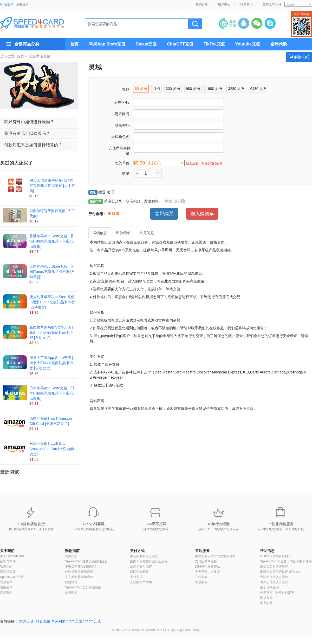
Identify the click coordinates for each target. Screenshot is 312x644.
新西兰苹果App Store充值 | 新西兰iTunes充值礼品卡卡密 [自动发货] (51, 332)
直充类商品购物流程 (79, 577)
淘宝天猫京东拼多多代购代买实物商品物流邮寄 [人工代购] (52, 186)
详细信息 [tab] (100, 233)
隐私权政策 (8, 572)
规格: (126, 89)
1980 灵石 (214, 89)
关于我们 (7, 551)
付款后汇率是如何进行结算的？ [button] (33, 145)
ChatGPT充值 (180, 44)
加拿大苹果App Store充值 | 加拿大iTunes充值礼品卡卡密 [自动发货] (51, 363)
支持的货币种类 (141, 582)
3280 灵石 (236, 89)
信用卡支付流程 (141, 567)
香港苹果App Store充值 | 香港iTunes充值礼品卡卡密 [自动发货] (52, 241)
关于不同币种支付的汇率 (277, 593)
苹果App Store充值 (107, 44)
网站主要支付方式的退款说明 (215, 556)
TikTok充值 (214, 44)
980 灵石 (193, 89)
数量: (126, 174)
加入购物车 (202, 214)
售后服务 (202, 551)
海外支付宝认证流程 (274, 582)
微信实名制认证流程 (144, 556)
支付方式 (137, 551)
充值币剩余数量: (120, 151)
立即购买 (164, 214)
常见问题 (266, 603)
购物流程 (71, 582)
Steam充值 (146, 44)
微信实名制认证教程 (274, 567)
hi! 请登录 (7, 4)
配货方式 (266, 598)
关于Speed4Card (12, 556)
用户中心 (224, 4)
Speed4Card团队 (12, 577)
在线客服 (201, 577)
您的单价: (123, 163)
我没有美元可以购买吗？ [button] (27, 133)
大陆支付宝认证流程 (274, 577)
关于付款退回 (269, 587)
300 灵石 (173, 89)
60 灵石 (141, 89)
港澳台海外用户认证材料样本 (280, 572)
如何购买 (71, 593)
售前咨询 (6, 587)
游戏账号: (123, 114)
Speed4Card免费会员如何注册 (86, 561)
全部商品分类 (27, 44)
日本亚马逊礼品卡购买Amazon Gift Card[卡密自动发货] (52, 449)
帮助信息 (267, 551)
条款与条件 (8, 561)
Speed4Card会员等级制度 (83, 587)
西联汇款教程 (139, 572)
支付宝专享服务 (206, 561)
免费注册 (22, 4)
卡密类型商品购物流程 (81, 567)
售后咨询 (6, 582)
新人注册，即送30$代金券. (204, 163)
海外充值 (27, 621)
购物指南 (72, 551)
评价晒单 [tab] (123, 233)
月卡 (157, 89)
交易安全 (6, 593)
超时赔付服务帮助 (207, 567)
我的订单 (202, 4)
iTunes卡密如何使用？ (276, 556)
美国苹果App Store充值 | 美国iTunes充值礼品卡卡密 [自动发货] (52, 272)
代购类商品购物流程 (79, 572)
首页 (74, 44)
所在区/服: (122, 102)
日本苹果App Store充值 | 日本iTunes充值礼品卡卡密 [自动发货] (52, 393)
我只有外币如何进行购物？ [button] (29, 122)
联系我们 (246, 4)
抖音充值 (43, 621)
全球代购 (279, 44)
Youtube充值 (248, 44)
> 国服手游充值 (38, 56)
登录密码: (123, 125)
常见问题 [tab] (147, 233)
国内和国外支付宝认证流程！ (150, 561)
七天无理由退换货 (207, 572)
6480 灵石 (258, 89)
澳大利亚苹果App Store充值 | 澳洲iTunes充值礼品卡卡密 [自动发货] (52, 302)
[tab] (39, 122)
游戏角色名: (121, 137)
